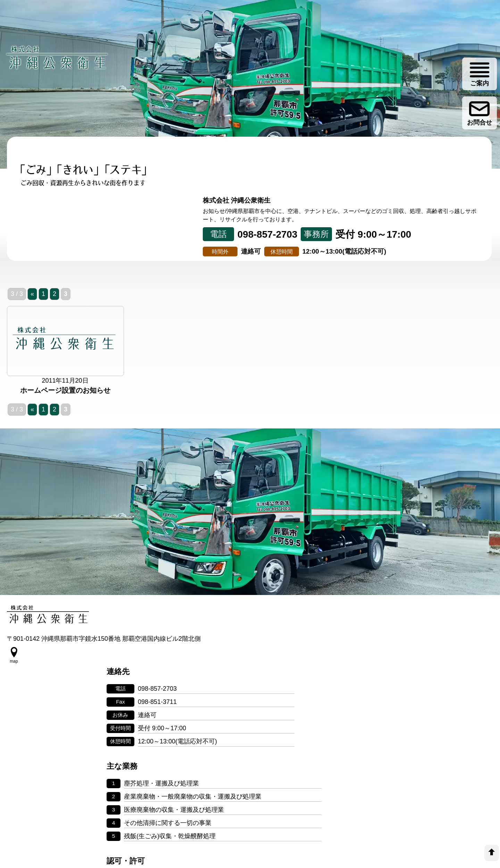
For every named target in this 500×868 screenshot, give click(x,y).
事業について (128, 236)
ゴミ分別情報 (452, 236)
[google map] (14, 683)
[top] (492, 853)
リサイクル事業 (291, 236)
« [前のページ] (32, 311)
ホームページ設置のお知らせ (65, 408)
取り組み (209, 236)
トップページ (47, 236)
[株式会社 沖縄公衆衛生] (59, 63)
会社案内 (372, 236)
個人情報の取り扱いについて (250, 809)
